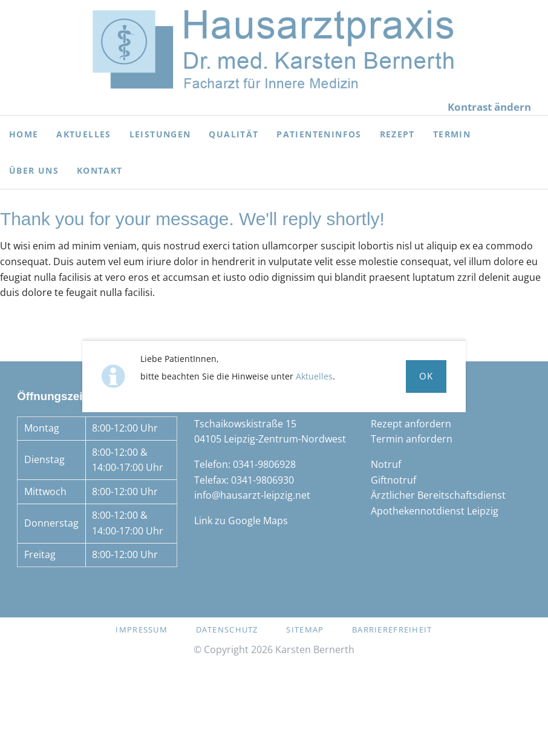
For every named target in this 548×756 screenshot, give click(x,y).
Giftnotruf (393, 480)
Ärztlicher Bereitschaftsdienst (438, 495)
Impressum (142, 629)
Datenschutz (227, 629)
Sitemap (305, 629)
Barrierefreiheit (392, 629)
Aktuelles (314, 376)
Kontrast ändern (489, 107)
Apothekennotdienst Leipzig (435, 511)
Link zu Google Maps (241, 521)
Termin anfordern (412, 439)
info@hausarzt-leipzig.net (252, 495)
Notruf (386, 464)
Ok (426, 376)
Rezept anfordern (411, 424)
